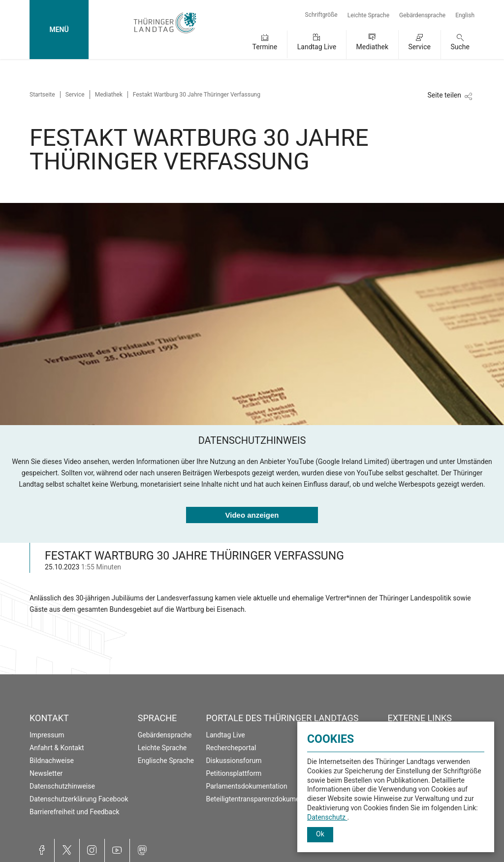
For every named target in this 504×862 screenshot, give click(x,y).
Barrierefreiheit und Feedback (75, 812)
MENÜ (59, 30)
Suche (460, 47)
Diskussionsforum (234, 761)
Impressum (47, 735)
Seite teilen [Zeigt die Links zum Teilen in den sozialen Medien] (444, 95)
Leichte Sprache (368, 15)
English (465, 15)
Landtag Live (317, 47)
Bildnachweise (52, 761)
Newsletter (46, 773)
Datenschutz (327, 817)
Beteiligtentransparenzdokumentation (263, 799)
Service (419, 47)
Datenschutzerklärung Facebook (79, 799)
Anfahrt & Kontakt (57, 748)
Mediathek (372, 47)
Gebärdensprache (422, 15)
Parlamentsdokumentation (246, 786)
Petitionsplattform (234, 773)
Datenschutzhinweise (62, 786)
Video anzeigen (252, 515)
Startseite (42, 95)
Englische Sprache (166, 761)
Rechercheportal (231, 748)
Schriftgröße (321, 15)
